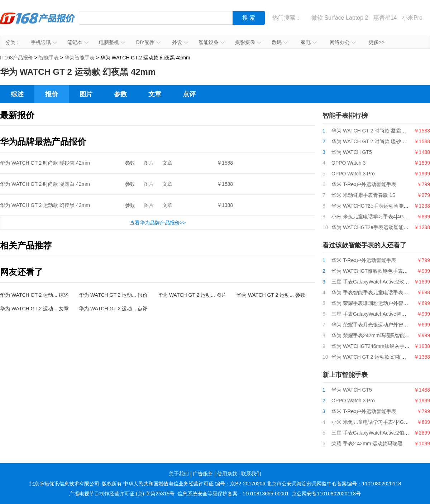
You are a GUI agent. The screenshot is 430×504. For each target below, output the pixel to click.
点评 (189, 94)
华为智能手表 (80, 58)
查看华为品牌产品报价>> (158, 223)
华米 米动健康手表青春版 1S (364, 195)
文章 (155, 94)
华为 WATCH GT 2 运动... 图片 (192, 295)
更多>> (377, 42)
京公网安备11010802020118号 (326, 494)
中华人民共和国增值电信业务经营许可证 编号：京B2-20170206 (194, 484)
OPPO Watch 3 (348, 163)
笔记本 (78, 42)
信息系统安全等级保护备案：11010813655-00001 (233, 494)
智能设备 (212, 42)
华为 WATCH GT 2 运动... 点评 (113, 309)
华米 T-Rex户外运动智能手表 (364, 184)
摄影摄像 (248, 42)
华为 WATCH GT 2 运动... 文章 (34, 309)
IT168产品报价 (38, 23)
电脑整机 (112, 42)
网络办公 (343, 42)
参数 (120, 94)
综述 (17, 94)
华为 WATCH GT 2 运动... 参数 (271, 295)
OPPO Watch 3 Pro (353, 174)
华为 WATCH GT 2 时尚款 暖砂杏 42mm (45, 163)
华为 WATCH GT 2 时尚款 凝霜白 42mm (45, 184)
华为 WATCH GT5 (352, 152)
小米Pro (412, 18)
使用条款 (227, 474)
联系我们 (251, 474)
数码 (280, 42)
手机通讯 (44, 42)
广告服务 (203, 474)
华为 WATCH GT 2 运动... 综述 (34, 295)
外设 (180, 42)
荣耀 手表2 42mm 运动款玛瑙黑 (367, 444)
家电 (309, 42)
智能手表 (49, 58)
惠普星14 (385, 18)
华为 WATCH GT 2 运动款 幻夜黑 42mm (45, 205)
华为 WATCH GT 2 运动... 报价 (113, 295)
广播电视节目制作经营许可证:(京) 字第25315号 (122, 494)
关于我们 (179, 474)
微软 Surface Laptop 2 (340, 18)
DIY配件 (148, 42)
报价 (52, 94)
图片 (86, 94)
